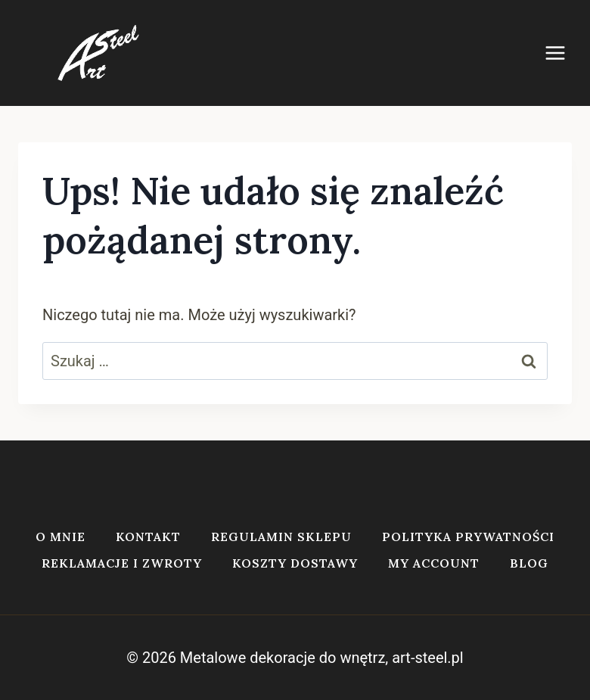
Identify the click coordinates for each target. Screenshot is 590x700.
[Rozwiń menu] (563, 53)
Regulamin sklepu (281, 537)
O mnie (61, 537)
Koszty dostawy (295, 563)
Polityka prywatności (468, 537)
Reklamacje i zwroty (122, 563)
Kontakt (148, 537)
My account (434, 563)
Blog (529, 563)
